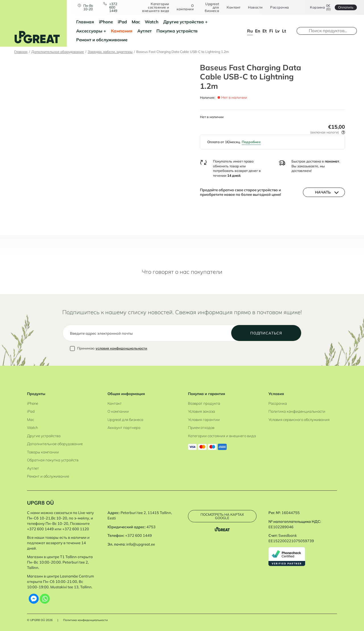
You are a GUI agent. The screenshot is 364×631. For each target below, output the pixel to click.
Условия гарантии (204, 420)
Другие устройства (184, 22)
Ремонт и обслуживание (102, 40)
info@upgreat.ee (141, 544)
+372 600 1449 (113, 7)
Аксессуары (89, 31)
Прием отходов (201, 427)
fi (271, 31)
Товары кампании (43, 452)
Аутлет (144, 31)
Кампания (122, 31)
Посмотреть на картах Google (222, 516)
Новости (255, 7)
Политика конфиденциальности (297, 411)
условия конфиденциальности (121, 348)
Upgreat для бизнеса (212, 7)
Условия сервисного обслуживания (299, 420)
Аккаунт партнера (124, 427)
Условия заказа (201, 411)
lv (277, 31)
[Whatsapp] (45, 599)
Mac (136, 22)
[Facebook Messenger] (34, 599)
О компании (185, 7)
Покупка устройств (177, 31)
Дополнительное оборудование (58, 52)
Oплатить (346, 7)
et (265, 31)
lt (284, 31)
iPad (122, 22)
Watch (152, 22)
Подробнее (251, 142)
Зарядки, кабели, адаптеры (110, 52)
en (258, 31)
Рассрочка (279, 7)
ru (250, 31)
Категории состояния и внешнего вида (156, 7)
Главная (85, 22)
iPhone (106, 22)
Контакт (233, 7)
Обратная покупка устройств (53, 460)
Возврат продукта (204, 403)
